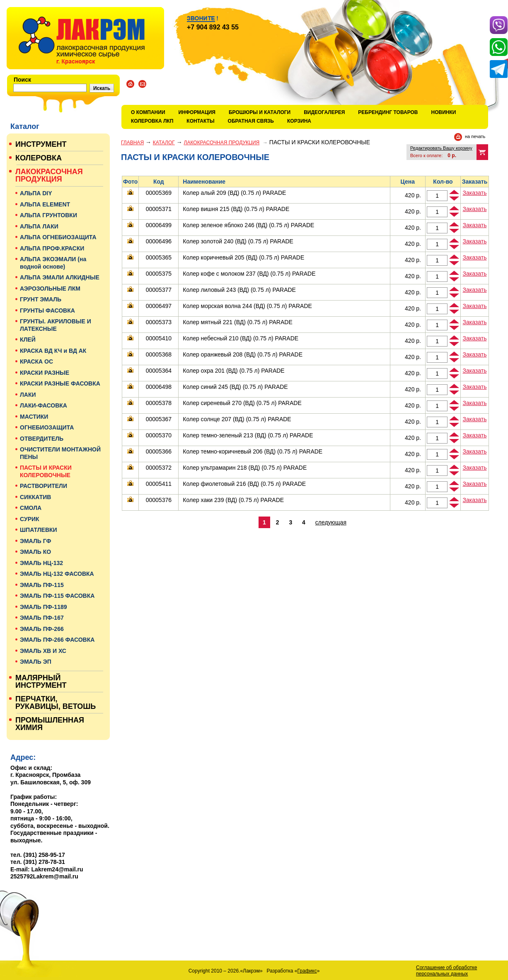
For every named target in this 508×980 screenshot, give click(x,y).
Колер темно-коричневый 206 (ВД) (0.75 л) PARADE (253, 451)
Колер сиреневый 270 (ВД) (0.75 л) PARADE (242, 403)
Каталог (164, 143)
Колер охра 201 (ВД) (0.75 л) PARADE (233, 371)
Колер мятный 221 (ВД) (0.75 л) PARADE (237, 322)
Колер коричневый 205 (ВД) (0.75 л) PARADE (243, 257)
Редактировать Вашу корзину (441, 148)
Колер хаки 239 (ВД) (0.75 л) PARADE (233, 500)
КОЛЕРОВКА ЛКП (152, 121)
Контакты (200, 121)
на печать (475, 136)
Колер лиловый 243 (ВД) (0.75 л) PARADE (239, 290)
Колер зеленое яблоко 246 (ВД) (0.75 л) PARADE (248, 225)
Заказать (475, 193)
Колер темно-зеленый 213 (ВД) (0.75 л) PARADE (248, 435)
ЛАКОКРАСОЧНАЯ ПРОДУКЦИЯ (222, 143)
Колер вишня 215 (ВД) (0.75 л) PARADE (236, 209)
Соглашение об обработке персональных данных (446, 971)
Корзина (299, 121)
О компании (148, 112)
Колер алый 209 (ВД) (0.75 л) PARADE (234, 193)
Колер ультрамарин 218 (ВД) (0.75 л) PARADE (245, 468)
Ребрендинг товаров (388, 112)
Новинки (444, 112)
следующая (331, 522)
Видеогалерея (324, 112)
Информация (197, 112)
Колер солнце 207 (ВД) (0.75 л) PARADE (237, 419)
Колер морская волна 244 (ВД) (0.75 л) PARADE (247, 306)
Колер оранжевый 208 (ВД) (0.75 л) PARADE (243, 354)
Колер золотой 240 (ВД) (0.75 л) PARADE (238, 241)
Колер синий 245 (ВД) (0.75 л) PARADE (235, 387)
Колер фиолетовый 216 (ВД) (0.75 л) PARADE (244, 484)
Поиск (22, 80)
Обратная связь (251, 121)
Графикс (307, 971)
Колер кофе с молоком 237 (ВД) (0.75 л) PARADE (249, 274)
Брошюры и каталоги (260, 112)
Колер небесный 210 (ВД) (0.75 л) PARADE (241, 338)
